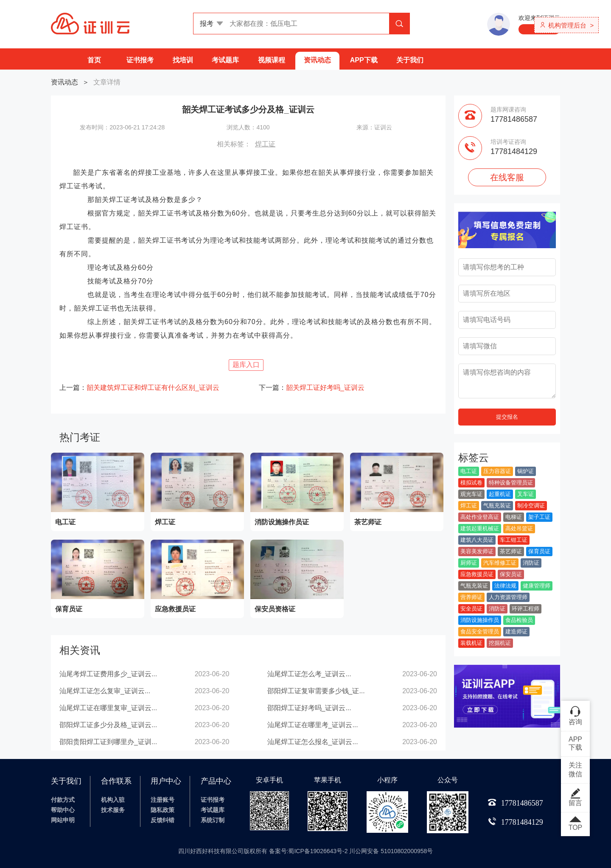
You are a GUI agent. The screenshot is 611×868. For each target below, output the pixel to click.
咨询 (575, 715)
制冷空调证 (531, 505)
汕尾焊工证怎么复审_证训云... (105, 691)
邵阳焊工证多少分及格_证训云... (108, 725)
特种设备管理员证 (511, 483)
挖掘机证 (500, 643)
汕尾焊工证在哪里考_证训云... (313, 725)
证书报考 (140, 60)
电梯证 (514, 517)
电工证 (469, 471)
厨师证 (469, 563)
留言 (575, 797)
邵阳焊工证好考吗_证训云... (309, 708)
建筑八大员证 (477, 540)
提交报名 (507, 417)
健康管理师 (537, 586)
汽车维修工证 (500, 563)
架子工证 (539, 517)
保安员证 (511, 574)
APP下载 (364, 60)
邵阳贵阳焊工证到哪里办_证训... (108, 742)
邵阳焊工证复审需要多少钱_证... (316, 691)
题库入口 (246, 365)
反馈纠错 (163, 820)
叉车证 (526, 494)
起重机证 (500, 494)
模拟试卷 (471, 483)
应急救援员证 (477, 574)
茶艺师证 (511, 551)
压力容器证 (497, 471)
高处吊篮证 (519, 528)
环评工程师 (526, 609)
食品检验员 (519, 620)
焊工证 (265, 144)
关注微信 (575, 770)
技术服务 (113, 810)
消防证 (531, 563)
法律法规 (505, 586)
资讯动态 (317, 60)
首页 (94, 60)
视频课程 (272, 60)
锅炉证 (526, 471)
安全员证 (471, 609)
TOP (575, 824)
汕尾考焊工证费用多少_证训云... (108, 674)
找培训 (183, 60)
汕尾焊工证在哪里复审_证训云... (108, 708)
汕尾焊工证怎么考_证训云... (309, 674)
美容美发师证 (477, 551)
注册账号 (163, 800)
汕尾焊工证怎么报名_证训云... (313, 742)
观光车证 (471, 494)
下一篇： (312, 388)
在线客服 (507, 177)
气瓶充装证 (497, 505)
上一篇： (139, 388)
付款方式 (63, 800)
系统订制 (213, 820)
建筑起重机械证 (480, 528)
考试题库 (225, 60)
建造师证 (516, 631)
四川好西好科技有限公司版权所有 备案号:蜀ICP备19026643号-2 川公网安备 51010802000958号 (306, 851)
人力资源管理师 (508, 597)
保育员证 (539, 551)
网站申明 (63, 820)
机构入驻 (113, 800)
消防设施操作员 (480, 620)
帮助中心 (63, 810)
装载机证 (471, 643)
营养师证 (471, 597)
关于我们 (410, 60)
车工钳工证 (514, 540)
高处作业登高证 (480, 517)
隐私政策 (163, 810)
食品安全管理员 (480, 631)
